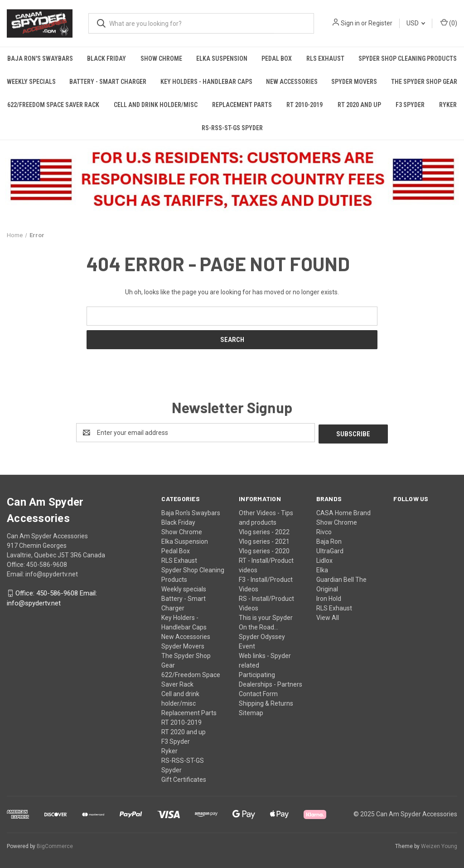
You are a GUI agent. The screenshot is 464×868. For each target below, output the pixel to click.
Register (380, 23)
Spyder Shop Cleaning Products (408, 59)
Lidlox (324, 559)
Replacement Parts (242, 105)
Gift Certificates (184, 778)
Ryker (448, 105)
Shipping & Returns (266, 702)
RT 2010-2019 (304, 105)
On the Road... (259, 626)
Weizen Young (439, 845)
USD (416, 23)
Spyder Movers (354, 82)
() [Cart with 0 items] (449, 23)
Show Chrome (161, 59)
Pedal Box (277, 59)
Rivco (324, 531)
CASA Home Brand (343, 512)
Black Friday (106, 59)
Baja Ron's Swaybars (40, 59)
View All (328, 616)
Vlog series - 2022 (264, 531)
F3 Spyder (410, 105)
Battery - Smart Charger (108, 82)
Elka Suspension (222, 59)
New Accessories (292, 82)
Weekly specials (31, 82)
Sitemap (251, 712)
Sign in (350, 23)
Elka (322, 569)
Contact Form (258, 692)
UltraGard (330, 550)
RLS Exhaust (325, 59)
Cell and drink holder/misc (156, 105)
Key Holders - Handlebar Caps (206, 82)
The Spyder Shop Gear (424, 82)
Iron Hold (329, 597)
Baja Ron (329, 540)
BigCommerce (55, 845)
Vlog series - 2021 (264, 540)
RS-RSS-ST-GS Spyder (232, 128)
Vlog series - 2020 (264, 550)
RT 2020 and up (359, 105)
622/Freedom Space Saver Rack (53, 105)
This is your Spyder (266, 616)
